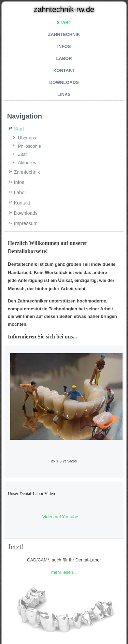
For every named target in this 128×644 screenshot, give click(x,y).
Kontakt (64, 70)
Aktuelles (27, 163)
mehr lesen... (64, 572)
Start (64, 22)
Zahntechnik (64, 34)
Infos (64, 46)
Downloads (64, 82)
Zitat (22, 154)
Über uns (27, 138)
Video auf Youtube (60, 517)
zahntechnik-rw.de (64, 9)
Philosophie (30, 146)
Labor (64, 58)
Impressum (26, 223)
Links (64, 94)
